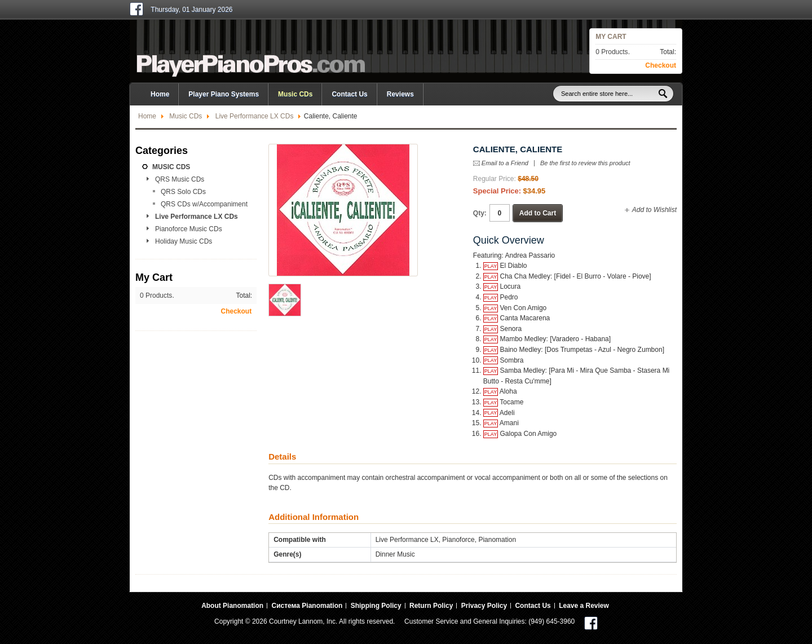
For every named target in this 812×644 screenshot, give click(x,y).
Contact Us (349, 94)
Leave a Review (584, 606)
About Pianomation (232, 606)
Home (147, 116)
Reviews (400, 94)
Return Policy (431, 606)
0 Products (612, 52)
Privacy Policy (484, 606)
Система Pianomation (307, 606)
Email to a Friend (505, 163)
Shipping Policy (376, 606)
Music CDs (186, 116)
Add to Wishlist (654, 210)
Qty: (480, 213)
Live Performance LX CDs (255, 116)
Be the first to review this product (585, 163)
